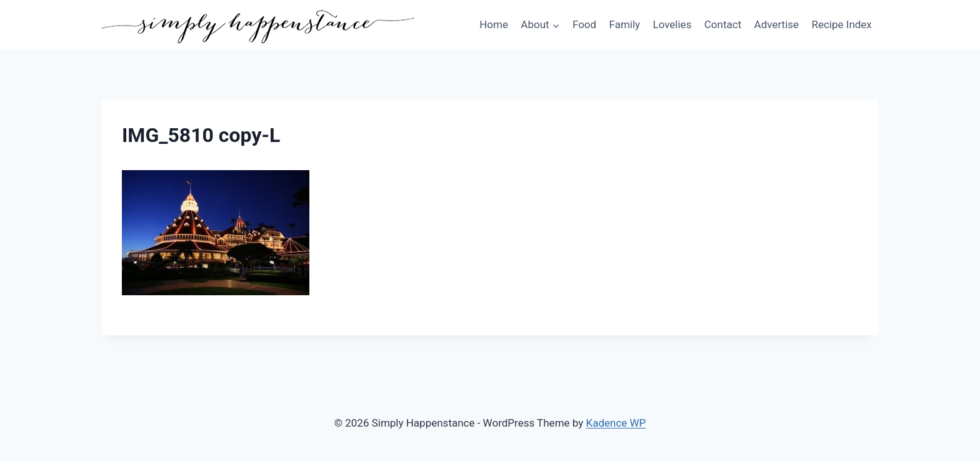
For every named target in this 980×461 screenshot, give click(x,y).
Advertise (777, 24)
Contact (723, 24)
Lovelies (672, 24)
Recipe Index (841, 24)
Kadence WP (616, 423)
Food (584, 24)
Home (494, 24)
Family (625, 24)
